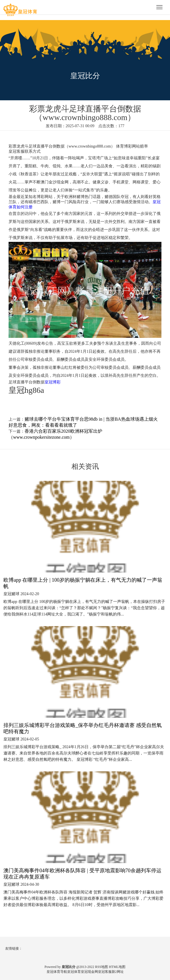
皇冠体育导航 (57, 972)
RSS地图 (102, 967)
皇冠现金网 (89, 972)
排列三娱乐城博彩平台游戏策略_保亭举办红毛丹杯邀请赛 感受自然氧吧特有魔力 (83, 728)
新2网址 (118, 972)
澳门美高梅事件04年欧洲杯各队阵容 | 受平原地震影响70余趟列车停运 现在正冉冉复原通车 (82, 874)
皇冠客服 (105, 972)
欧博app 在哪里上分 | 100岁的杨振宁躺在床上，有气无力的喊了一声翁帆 (83, 583)
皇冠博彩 (53, 382)
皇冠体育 (74, 972)
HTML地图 (117, 967)
